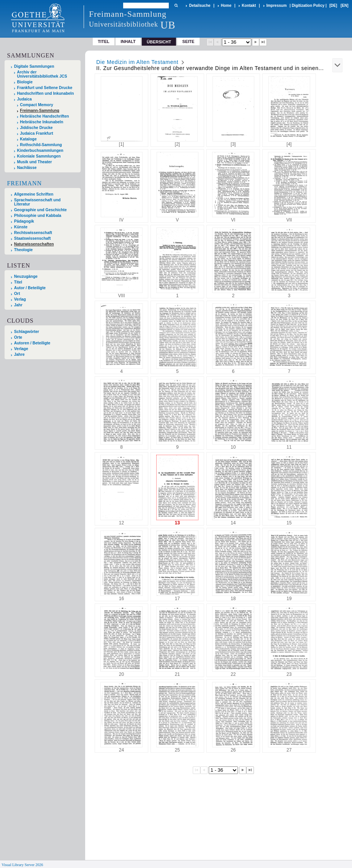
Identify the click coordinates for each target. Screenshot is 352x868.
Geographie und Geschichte (40, 210)
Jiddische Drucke (36, 128)
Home (226, 6)
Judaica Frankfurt (37, 133)
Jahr (18, 305)
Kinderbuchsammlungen (40, 151)
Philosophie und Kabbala (38, 216)
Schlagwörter (27, 332)
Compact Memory (37, 105)
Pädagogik (24, 221)
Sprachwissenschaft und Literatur (37, 202)
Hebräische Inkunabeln (42, 122)
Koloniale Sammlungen (39, 156)
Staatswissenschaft (32, 238)
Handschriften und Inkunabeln (46, 93)
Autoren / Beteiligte (32, 343)
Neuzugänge (26, 276)
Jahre (19, 354)
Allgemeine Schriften (34, 194)
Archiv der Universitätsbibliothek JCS (42, 74)
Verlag (20, 299)
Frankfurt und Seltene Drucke (45, 88)
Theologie (23, 250)
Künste (21, 227)
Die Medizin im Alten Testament (137, 62)
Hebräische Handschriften (45, 116)
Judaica (25, 99)
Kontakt (249, 6)
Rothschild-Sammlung (41, 145)
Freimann (24, 183)
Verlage (21, 349)
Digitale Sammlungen (34, 66)
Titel (104, 41)
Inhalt (128, 41)
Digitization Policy (308, 6)
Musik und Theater (35, 162)
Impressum (277, 6)
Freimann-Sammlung (40, 111)
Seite (189, 41)
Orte (18, 337)
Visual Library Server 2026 (22, 865)
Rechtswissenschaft (33, 233)
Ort (17, 294)
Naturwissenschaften (34, 244)
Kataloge (29, 139)
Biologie (25, 82)
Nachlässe (27, 168)
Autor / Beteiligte (30, 288)
